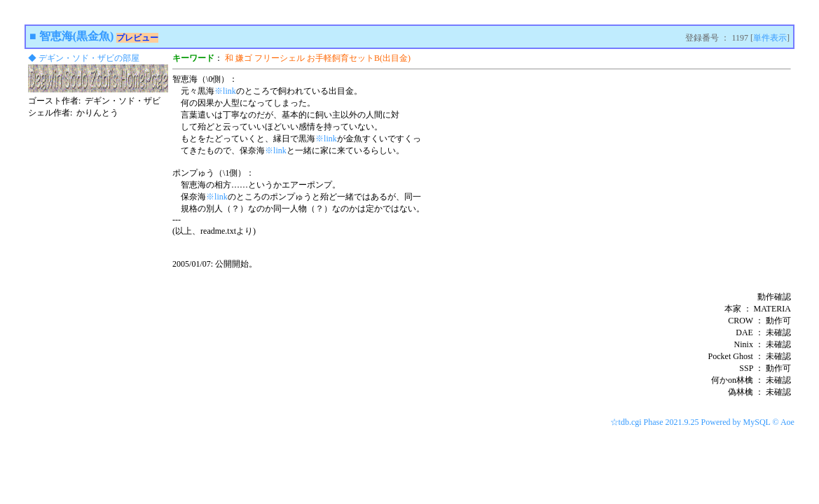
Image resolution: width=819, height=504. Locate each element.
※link (225, 91)
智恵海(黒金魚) (77, 36)
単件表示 (770, 38)
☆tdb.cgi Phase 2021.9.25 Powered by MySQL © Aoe (702, 422)
